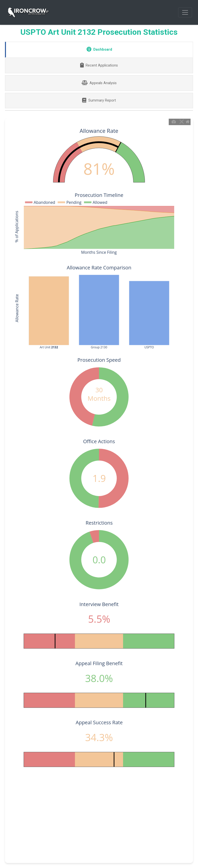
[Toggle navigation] (185, 12)
